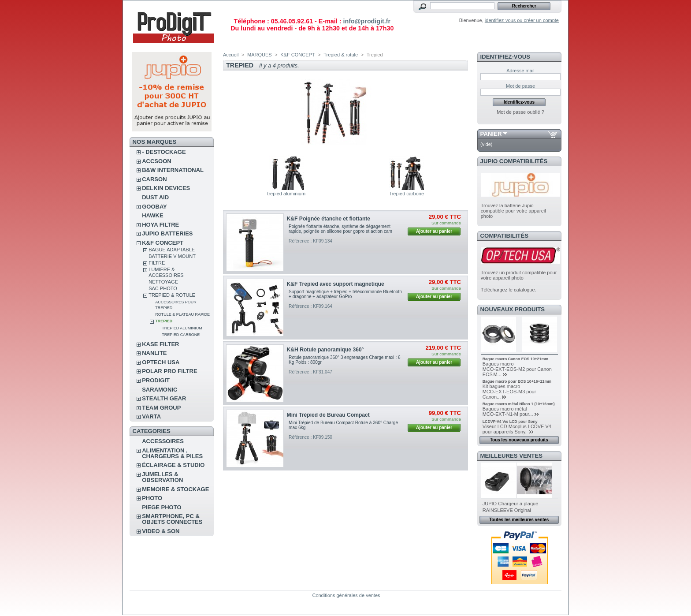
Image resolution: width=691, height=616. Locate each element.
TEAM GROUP (161, 408)
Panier (491, 134)
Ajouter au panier (434, 231)
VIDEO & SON (161, 531)
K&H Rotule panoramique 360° (325, 350)
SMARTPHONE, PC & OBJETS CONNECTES (172, 519)
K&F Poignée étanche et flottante (329, 219)
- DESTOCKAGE (164, 152)
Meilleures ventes (511, 456)
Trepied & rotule (172, 295)
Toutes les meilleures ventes (519, 520)
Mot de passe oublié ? (520, 112)
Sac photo (163, 288)
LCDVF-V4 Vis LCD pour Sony (510, 422)
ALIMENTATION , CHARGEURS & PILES (172, 453)
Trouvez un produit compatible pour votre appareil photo (519, 275)
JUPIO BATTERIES (167, 233)
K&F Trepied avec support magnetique (336, 284)
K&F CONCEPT (163, 243)
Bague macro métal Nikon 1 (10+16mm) (519, 404)
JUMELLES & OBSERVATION (162, 477)
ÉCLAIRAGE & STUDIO (173, 465)
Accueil (231, 55)
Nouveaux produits (513, 309)
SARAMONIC (160, 390)
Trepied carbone (181, 335)
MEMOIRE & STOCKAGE (175, 489)
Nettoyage (163, 282)
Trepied (164, 321)
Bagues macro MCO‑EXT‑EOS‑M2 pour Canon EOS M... (517, 369)
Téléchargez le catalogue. (509, 290)
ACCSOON (156, 161)
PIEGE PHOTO (162, 507)
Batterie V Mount (172, 256)
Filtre (157, 263)
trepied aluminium (182, 328)
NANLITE (154, 353)
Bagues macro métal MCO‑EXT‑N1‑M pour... (508, 411)
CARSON (154, 179)
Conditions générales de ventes (346, 595)
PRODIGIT (156, 380)
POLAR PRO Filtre (169, 371)
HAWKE (152, 215)
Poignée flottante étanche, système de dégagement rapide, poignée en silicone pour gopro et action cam (340, 229)
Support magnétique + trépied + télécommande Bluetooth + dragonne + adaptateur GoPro (345, 294)
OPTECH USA (161, 362)
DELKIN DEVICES (166, 188)
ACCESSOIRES (163, 441)
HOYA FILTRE (160, 225)
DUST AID (155, 197)
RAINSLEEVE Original (507, 510)
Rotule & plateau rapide (182, 314)
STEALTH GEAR (164, 398)
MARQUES (260, 55)
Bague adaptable (172, 250)
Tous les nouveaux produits (519, 440)
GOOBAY (154, 207)
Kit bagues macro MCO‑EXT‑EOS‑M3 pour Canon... (509, 392)
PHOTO (152, 498)
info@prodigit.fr (367, 21)
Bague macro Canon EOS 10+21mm (515, 359)
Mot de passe (520, 86)
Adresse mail (520, 71)
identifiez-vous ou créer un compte (522, 20)
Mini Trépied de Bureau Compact (328, 415)
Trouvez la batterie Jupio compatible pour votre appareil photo (513, 211)
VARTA (151, 416)
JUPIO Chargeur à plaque (511, 504)
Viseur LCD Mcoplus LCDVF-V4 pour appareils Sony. (517, 429)
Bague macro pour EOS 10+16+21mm (517, 381)
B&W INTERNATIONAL (173, 170)
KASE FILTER (160, 344)
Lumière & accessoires (166, 272)
